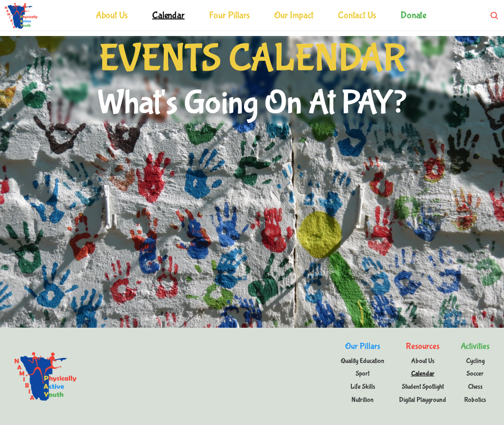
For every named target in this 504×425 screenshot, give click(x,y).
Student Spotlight (423, 387)
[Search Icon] (494, 16)
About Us (112, 15)
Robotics (475, 400)
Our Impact (294, 15)
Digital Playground (423, 400)
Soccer (475, 373)
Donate (413, 15)
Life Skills (363, 387)
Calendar (168, 15)
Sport (363, 373)
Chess (475, 387)
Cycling (475, 361)
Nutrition (363, 400)
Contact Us (357, 15)
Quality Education (363, 361)
